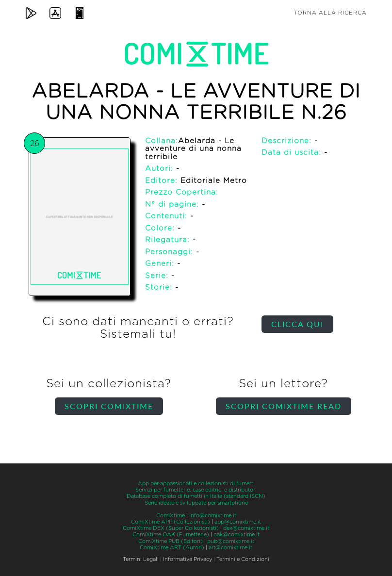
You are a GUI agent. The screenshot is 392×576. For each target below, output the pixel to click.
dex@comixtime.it (246, 528)
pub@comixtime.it (231, 541)
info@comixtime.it (213, 516)
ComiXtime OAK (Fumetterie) (171, 535)
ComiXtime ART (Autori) (172, 548)
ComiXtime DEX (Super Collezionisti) (171, 528)
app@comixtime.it (238, 522)
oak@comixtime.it (237, 535)
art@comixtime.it (230, 548)
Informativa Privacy (188, 559)
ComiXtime (171, 516)
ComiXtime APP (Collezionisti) (171, 522)
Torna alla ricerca (330, 13)
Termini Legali (141, 559)
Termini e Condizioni (243, 559)
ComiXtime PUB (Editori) (171, 541)
